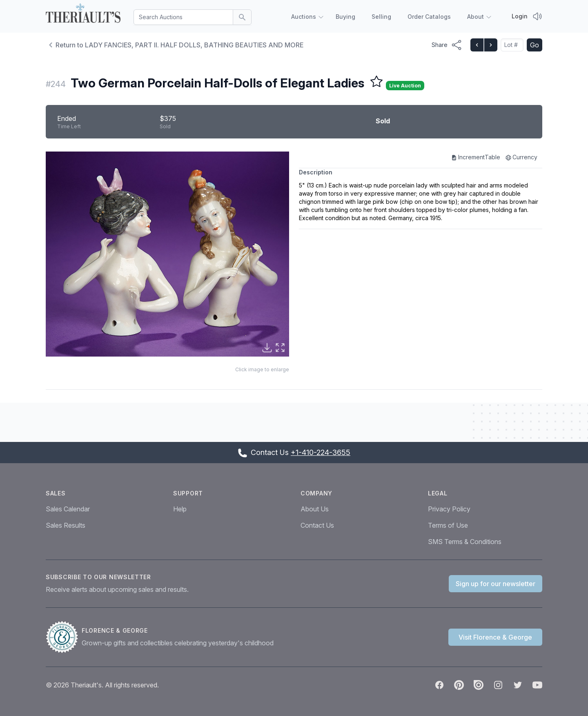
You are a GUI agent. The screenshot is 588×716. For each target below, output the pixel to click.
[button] (167, 254)
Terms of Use (448, 525)
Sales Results (66, 525)
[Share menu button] (447, 45)
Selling (381, 17)
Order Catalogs (429, 17)
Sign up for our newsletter (496, 584)
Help (180, 509)
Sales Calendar (68, 509)
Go (535, 45)
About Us (315, 509)
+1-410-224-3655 (321, 452)
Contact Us (317, 525)
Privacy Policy (449, 509)
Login (520, 16)
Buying (345, 17)
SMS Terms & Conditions (465, 542)
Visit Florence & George (495, 637)
